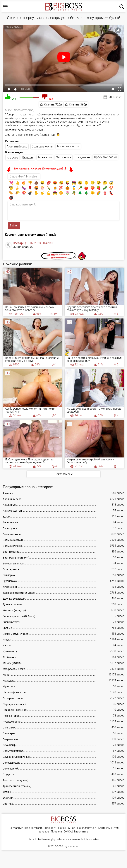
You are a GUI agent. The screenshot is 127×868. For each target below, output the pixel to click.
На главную (16, 828)
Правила (56, 832)
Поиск (62, 828)
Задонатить (81, 832)
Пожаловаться (87, 828)
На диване (83, 157)
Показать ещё (64, 474)
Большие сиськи (68, 146)
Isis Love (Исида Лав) (42, 135)
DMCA (68, 832)
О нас (72, 828)
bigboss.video (71, 846)
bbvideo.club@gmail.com (51, 839)
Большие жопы (42, 146)
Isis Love (12, 157)
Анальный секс (17, 146)
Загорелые (64, 157)
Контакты (104, 828)
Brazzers (28, 157)
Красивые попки (105, 157)
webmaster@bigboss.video (83, 839)
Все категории (34, 828)
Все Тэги (51, 828)
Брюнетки (45, 157)
